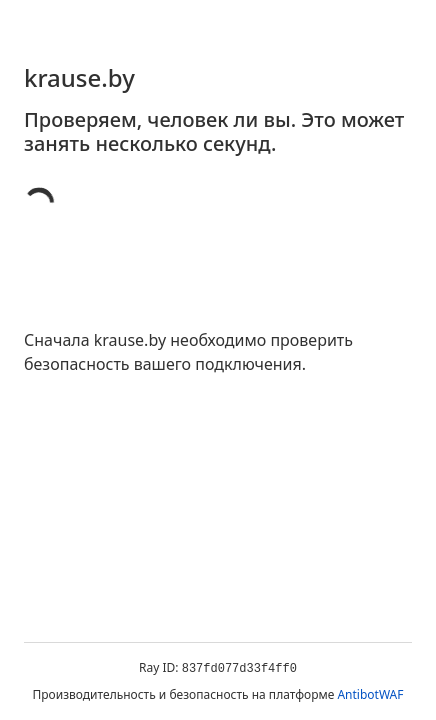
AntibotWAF (370, 694)
